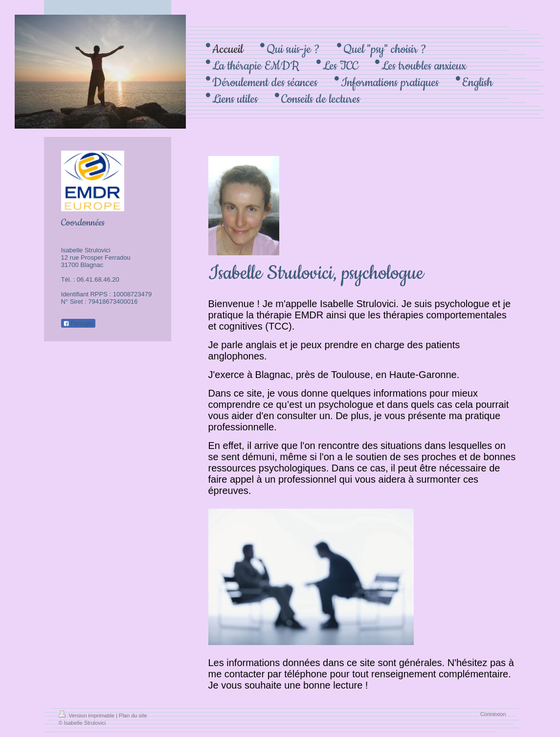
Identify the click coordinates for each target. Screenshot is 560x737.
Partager (78, 324)
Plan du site (133, 715)
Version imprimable (88, 715)
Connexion (493, 714)
